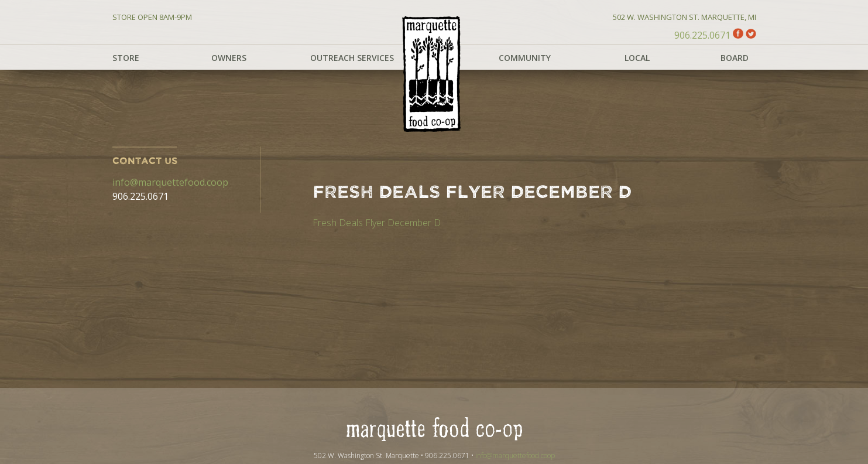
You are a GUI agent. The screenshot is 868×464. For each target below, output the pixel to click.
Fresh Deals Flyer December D (377, 223)
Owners (229, 58)
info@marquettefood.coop (170, 182)
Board (735, 58)
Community (525, 58)
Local (637, 58)
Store (126, 58)
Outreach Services (352, 58)
